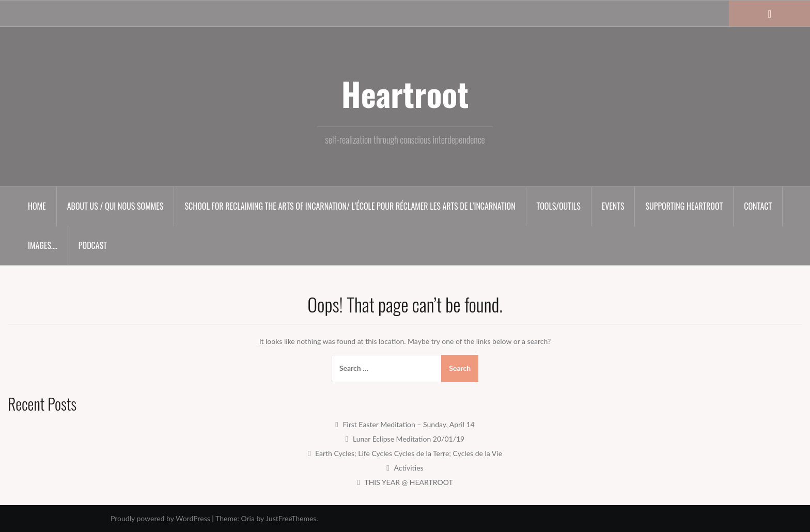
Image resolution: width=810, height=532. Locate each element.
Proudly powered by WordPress (160, 518)
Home (37, 206)
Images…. (43, 245)
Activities (408, 468)
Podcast (93, 245)
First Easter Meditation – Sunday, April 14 (408, 424)
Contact (758, 206)
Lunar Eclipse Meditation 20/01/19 (409, 439)
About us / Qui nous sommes (115, 206)
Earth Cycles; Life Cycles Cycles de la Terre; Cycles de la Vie (409, 453)
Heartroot (405, 93)
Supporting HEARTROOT (684, 206)
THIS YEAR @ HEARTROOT (408, 482)
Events (613, 206)
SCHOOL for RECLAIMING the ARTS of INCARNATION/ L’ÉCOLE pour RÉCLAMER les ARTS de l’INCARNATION (350, 206)
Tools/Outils (559, 206)
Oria (247, 518)
